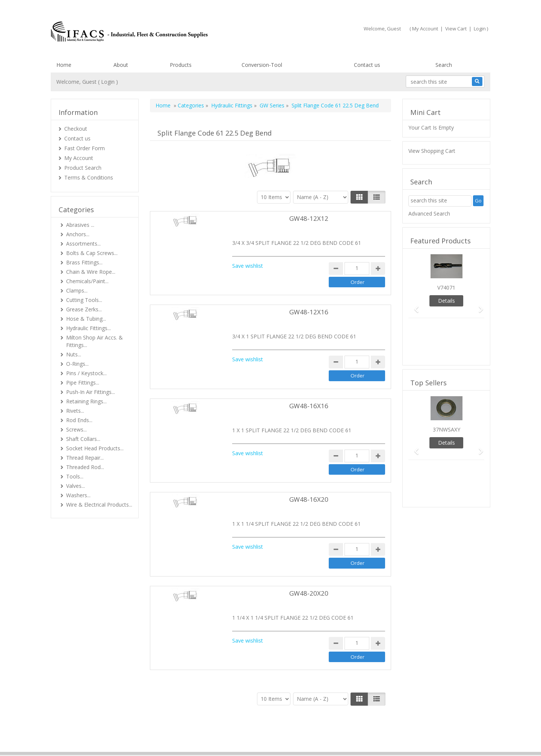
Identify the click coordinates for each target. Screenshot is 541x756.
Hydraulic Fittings (232, 105)
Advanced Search (429, 214)
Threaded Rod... (85, 467)
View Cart (456, 29)
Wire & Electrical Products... (99, 505)
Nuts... (74, 354)
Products (181, 65)
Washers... (78, 495)
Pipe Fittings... (83, 383)
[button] (414, 306)
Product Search (83, 168)
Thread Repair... (85, 458)
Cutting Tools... (84, 300)
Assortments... (83, 244)
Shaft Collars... (83, 439)
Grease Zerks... (84, 309)
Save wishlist (248, 266)
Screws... (76, 429)
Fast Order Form (85, 148)
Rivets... (75, 411)
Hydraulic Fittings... (88, 328)
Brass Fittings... (84, 262)
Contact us (367, 65)
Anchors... (78, 234)
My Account (425, 29)
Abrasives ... (80, 225)
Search (444, 65)
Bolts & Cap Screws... (92, 253)
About (121, 65)
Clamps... (77, 290)
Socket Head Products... (95, 448)
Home (64, 65)
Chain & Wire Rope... (91, 272)
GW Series (272, 105)
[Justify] (377, 197)
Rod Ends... (79, 420)
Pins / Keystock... (86, 373)
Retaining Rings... (86, 401)
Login (480, 29)
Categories (191, 105)
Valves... (76, 486)
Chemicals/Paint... (87, 281)
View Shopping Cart (432, 151)
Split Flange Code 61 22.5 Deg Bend (335, 105)
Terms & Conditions (89, 177)
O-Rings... (77, 364)
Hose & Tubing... (86, 319)
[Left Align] (359, 197)
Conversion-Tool (262, 65)
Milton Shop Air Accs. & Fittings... (94, 341)
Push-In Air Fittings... (91, 392)
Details (447, 301)
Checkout (76, 129)
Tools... (75, 476)
